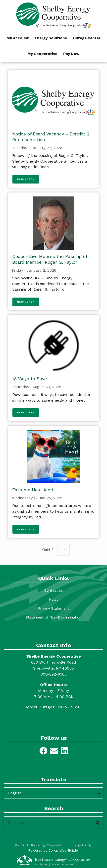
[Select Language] (53, 793)
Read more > (26, 179)
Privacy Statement (53, 608)
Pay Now (71, 54)
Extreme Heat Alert (33, 490)
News (54, 599)
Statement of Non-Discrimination (53, 617)
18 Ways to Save (29, 379)
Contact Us (54, 590)
